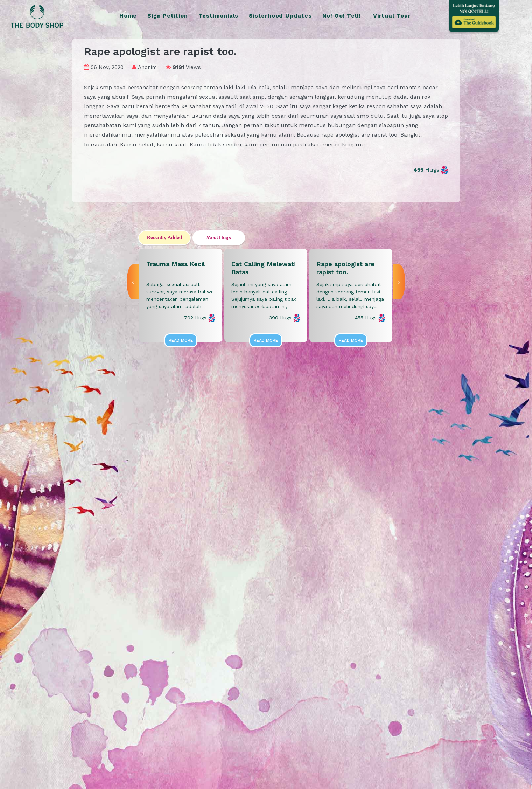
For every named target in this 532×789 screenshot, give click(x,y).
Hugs (431, 170)
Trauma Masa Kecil (176, 264)
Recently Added (164, 238)
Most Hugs (219, 238)
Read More (181, 340)
